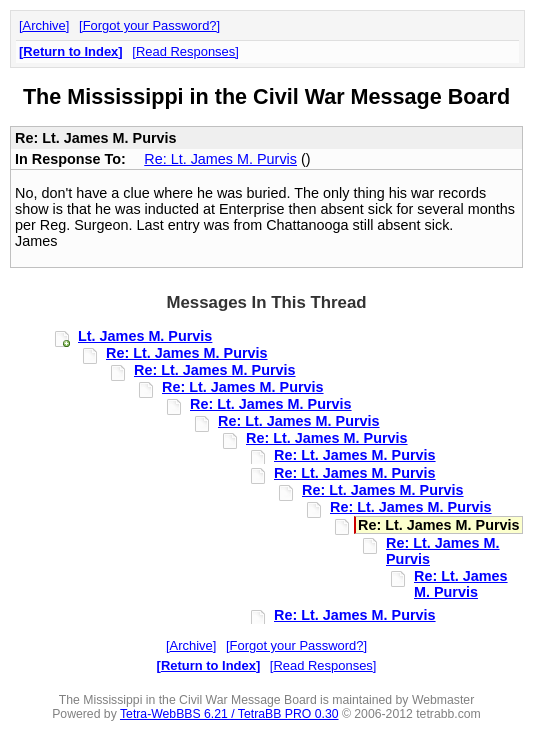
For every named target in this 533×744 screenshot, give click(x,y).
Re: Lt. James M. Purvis (220, 159)
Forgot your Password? (150, 25)
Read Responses (185, 51)
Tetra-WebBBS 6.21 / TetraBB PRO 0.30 (229, 714)
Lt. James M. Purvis (145, 336)
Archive (44, 25)
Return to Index (70, 51)
